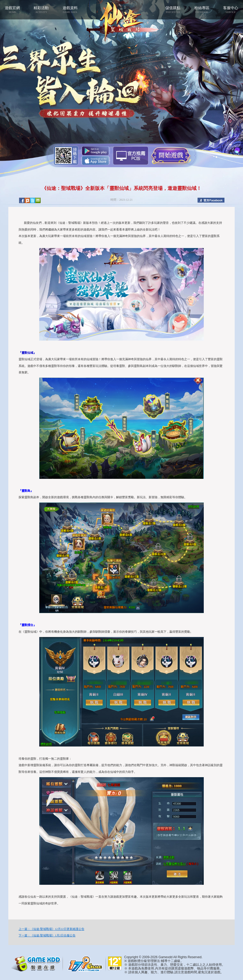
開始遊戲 (171, 155)
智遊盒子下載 (131, 156)
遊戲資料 (70, 10)
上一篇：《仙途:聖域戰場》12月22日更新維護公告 (51, 929)
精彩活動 (41, 10)
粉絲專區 (202, 10)
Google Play (95, 151)
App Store (95, 160)
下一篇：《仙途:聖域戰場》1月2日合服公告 (47, 935)
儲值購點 (173, 10)
